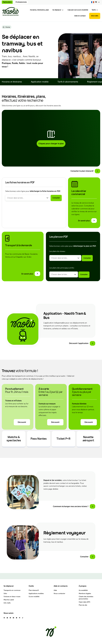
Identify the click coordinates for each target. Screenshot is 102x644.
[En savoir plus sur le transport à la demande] (31, 274)
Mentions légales (85, 593)
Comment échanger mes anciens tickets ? (71, 506)
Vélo (5, 593)
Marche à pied (9, 600)
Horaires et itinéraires (12, 82)
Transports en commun (12, 590)
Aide (55, 590)
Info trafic (95, 16)
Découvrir (22, 422)
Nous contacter (59, 593)
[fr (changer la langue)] (96, 2)
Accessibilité (83, 590)
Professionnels (21, 2)
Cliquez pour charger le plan (51, 144)
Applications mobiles (36, 593)
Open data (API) (84, 602)
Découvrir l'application (79, 343)
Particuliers (7, 2)
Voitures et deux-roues (12, 597)
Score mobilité (34, 597)
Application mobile (40, 82)
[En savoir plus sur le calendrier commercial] (87, 221)
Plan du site (83, 605)
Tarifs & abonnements (68, 82)
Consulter (56, 198)
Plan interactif (34, 590)
